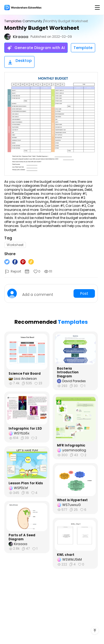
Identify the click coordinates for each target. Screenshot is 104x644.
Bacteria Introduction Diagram (68, 372)
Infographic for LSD (25, 429)
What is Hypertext (72, 500)
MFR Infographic (71, 445)
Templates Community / (24, 21)
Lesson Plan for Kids (26, 483)
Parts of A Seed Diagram (22, 537)
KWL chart (66, 555)
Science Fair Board (25, 374)
